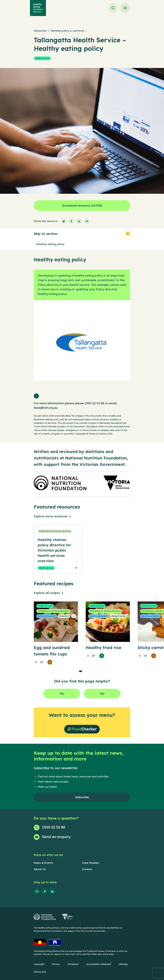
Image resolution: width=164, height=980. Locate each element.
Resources (40, 31)
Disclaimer (73, 964)
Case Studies (90, 863)
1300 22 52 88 (94, 403)
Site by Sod (40, 972)
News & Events (43, 863)
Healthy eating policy (50, 244)
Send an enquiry (56, 837)
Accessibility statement (99, 964)
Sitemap (123, 964)
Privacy (56, 964)
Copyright (39, 964)
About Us (40, 869)
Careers (87, 869)
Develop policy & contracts (67, 31)
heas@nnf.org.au (46, 408)
